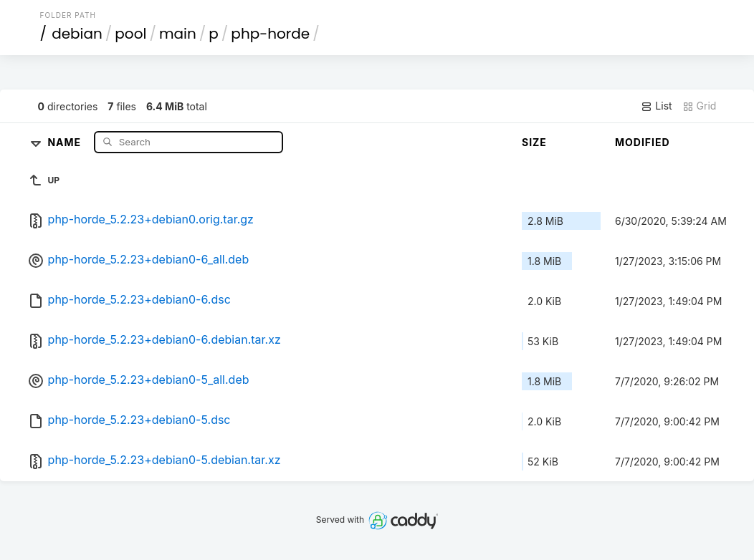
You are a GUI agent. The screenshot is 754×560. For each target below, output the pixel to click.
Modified (643, 142)
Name (66, 141)
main (178, 34)
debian (77, 34)
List (656, 106)
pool (130, 34)
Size (534, 142)
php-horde (270, 34)
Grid (700, 106)
